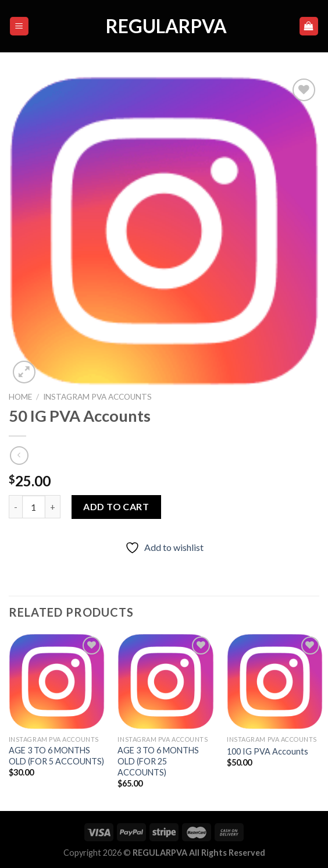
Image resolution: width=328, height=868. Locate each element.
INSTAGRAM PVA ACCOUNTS (97, 397)
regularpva (164, 26)
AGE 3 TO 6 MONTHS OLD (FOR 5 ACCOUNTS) (56, 756)
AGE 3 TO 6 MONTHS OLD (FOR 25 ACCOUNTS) (158, 761)
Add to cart (116, 506)
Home (20, 397)
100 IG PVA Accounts (268, 751)
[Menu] (19, 26)
